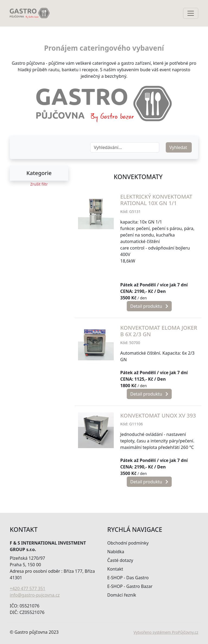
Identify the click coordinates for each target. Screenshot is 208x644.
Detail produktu (149, 306)
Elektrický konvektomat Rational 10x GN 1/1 (156, 200)
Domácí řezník (122, 595)
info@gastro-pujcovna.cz (35, 595)
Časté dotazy (120, 560)
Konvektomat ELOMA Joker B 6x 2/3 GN (159, 331)
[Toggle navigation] (191, 13)
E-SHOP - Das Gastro (128, 578)
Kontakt (115, 569)
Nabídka (116, 552)
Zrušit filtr (39, 184)
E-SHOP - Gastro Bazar (130, 586)
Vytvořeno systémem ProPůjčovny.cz (166, 632)
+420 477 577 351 (27, 588)
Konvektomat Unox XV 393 (158, 415)
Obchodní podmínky (128, 543)
